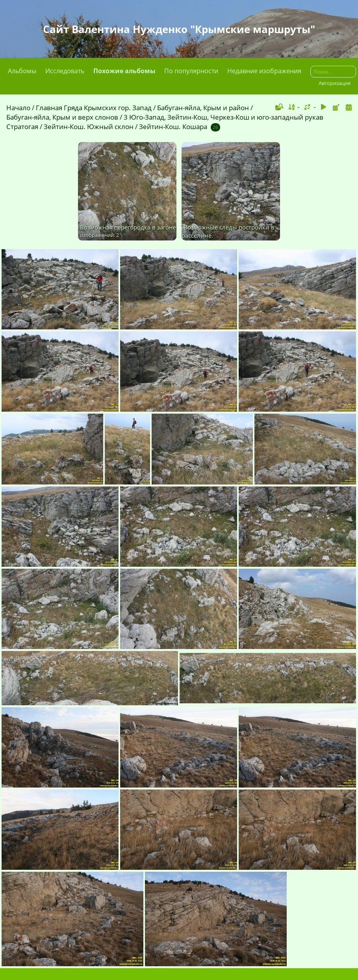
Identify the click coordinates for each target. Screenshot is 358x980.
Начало (18, 108)
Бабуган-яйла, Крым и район (203, 108)
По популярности (191, 71)
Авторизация (335, 83)
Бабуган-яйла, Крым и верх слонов (62, 117)
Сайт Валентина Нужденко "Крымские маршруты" (179, 29)
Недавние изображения (264, 71)
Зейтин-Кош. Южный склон (89, 127)
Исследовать (65, 71)
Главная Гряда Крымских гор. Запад (94, 108)
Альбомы (22, 71)
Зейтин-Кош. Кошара (173, 127)
